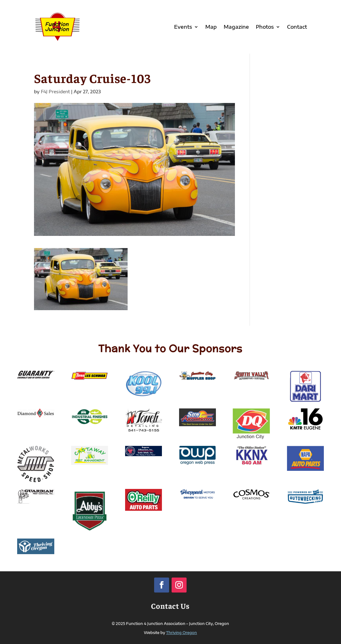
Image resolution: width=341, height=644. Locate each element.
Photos (265, 27)
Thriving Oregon (181, 633)
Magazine (236, 27)
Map (211, 27)
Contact (297, 27)
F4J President (55, 92)
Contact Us (170, 606)
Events (183, 27)
